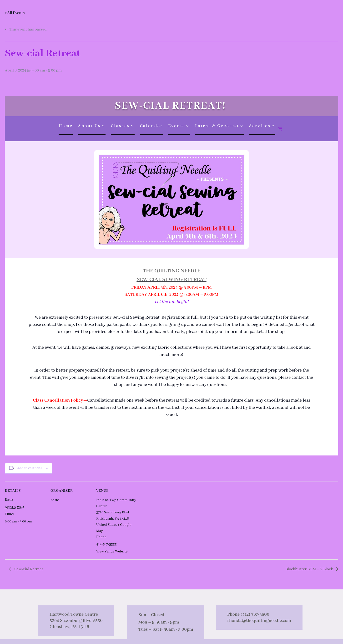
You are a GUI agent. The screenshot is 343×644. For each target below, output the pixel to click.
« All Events (15, 13)
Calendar (151, 126)
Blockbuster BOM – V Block (310, 569)
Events (177, 126)
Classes (120, 126)
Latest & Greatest (217, 126)
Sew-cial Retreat (28, 569)
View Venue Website (112, 552)
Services (260, 126)
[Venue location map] (167, 514)
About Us (89, 126)
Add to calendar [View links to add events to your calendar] (30, 468)
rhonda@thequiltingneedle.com (259, 621)
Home (66, 126)
